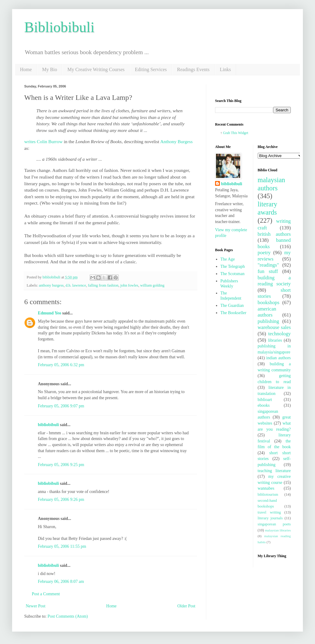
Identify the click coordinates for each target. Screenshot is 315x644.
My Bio (50, 69)
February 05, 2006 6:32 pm (61, 365)
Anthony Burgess (176, 141)
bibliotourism (268, 494)
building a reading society (274, 281)
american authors (267, 312)
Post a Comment (46, 594)
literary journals (270, 518)
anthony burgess (51, 285)
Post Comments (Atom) (68, 616)
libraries (275, 340)
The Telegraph (233, 266)
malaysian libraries (278, 530)
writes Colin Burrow (43, 141)
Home (26, 69)
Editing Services (151, 69)
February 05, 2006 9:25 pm (61, 465)
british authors (274, 234)
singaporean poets (274, 524)
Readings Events (193, 69)
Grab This (230, 133)
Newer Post (36, 606)
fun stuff (268, 271)
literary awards (268, 208)
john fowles (129, 285)
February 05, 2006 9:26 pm (61, 499)
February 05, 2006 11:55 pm (62, 546)
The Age (228, 259)
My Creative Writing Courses (96, 69)
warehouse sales (274, 327)
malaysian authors (272, 184)
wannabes (266, 488)
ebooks (264, 405)
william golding (152, 285)
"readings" (269, 265)
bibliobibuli (48, 425)
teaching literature (274, 471)
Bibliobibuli (59, 27)
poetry (264, 253)
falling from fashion (103, 285)
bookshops (269, 302)
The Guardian (232, 306)
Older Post (187, 606)
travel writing (269, 512)
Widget (243, 133)
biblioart (265, 400)
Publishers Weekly (229, 284)
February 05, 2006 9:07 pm (61, 406)
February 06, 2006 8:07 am (61, 582)
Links (225, 69)
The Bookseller (234, 313)
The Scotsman (233, 274)
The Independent (231, 296)
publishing (269, 321)
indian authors (279, 358)
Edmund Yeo (50, 313)
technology (279, 334)
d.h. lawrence (76, 285)
